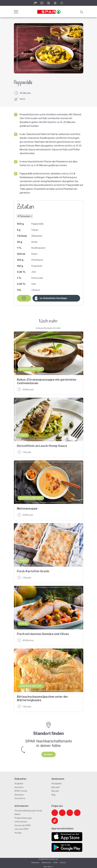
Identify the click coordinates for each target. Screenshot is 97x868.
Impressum (35, 862)
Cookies (63, 862)
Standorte (19, 795)
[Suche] (81, 12)
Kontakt (18, 833)
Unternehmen (21, 822)
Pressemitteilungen (23, 818)
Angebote (19, 784)
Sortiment (19, 787)
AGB (55, 862)
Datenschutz (47, 862)
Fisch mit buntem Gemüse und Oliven (43, 634)
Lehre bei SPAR (22, 829)
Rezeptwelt (57, 784)
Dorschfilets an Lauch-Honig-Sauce (42, 446)
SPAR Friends (21, 791)
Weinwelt (56, 787)
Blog (53, 795)
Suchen (48, 754)
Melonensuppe (27, 509)
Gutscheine (20, 798)
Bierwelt (55, 791)
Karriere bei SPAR (23, 825)
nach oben (48, 867)
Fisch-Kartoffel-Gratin (33, 571)
